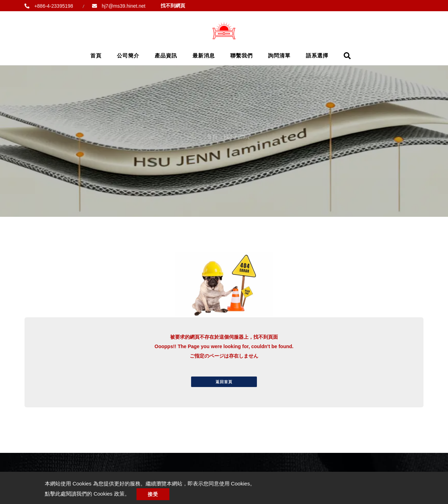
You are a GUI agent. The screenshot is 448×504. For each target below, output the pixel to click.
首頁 (96, 56)
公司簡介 (128, 56)
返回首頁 (224, 382)
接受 (153, 494)
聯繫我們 (241, 56)
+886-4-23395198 (53, 6)
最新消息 (204, 56)
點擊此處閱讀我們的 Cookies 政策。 (87, 494)
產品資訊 (166, 56)
